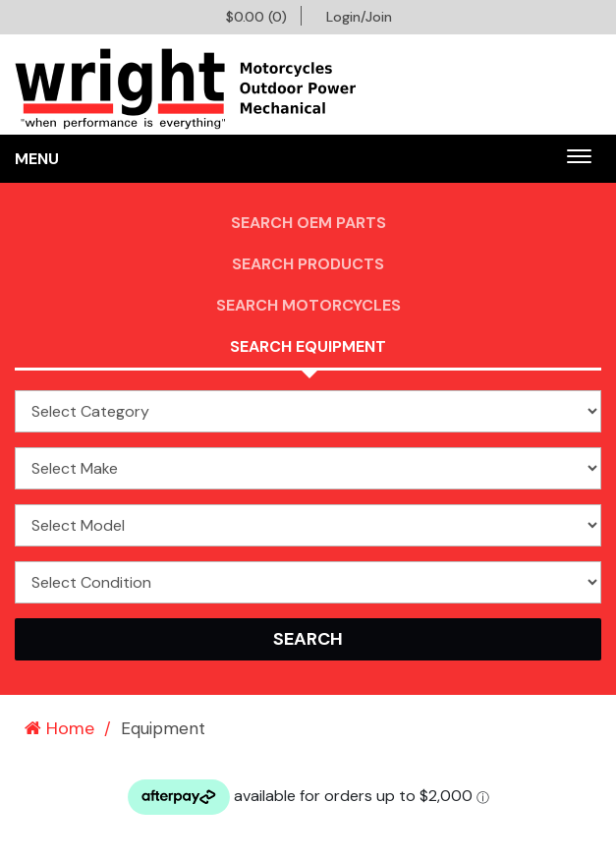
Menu (37, 159)
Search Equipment (308, 346)
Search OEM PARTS (308, 223)
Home (59, 728)
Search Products (308, 264)
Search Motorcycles (308, 305)
